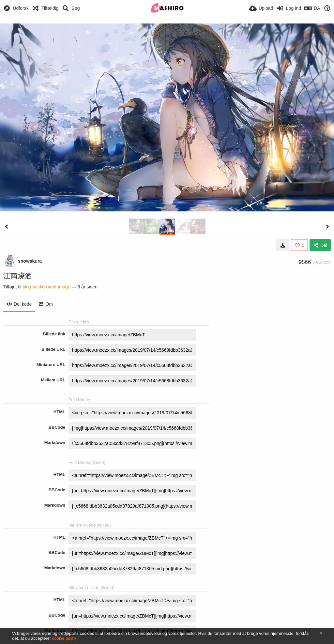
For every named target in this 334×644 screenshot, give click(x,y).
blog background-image (46, 287)
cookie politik (64, 638)
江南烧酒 (18, 276)
